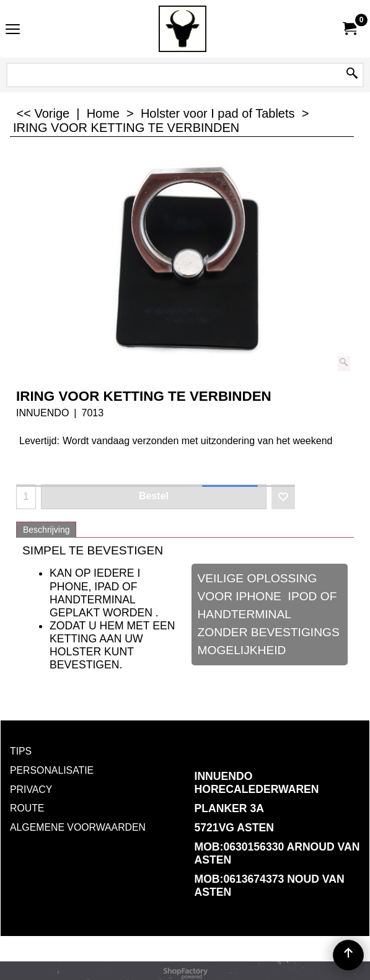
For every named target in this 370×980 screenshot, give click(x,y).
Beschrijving (46, 530)
